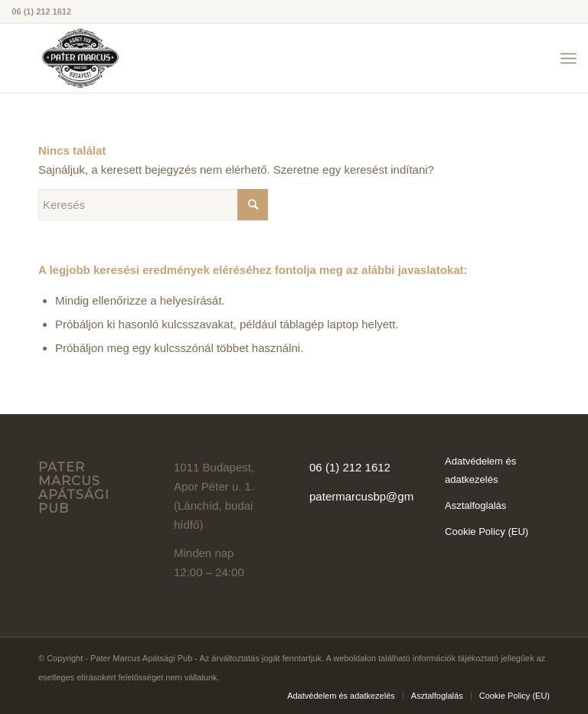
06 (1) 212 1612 (350, 467)
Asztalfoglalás (475, 505)
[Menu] (568, 58)
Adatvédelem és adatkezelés (480, 471)
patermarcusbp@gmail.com (380, 496)
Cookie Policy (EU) (487, 531)
